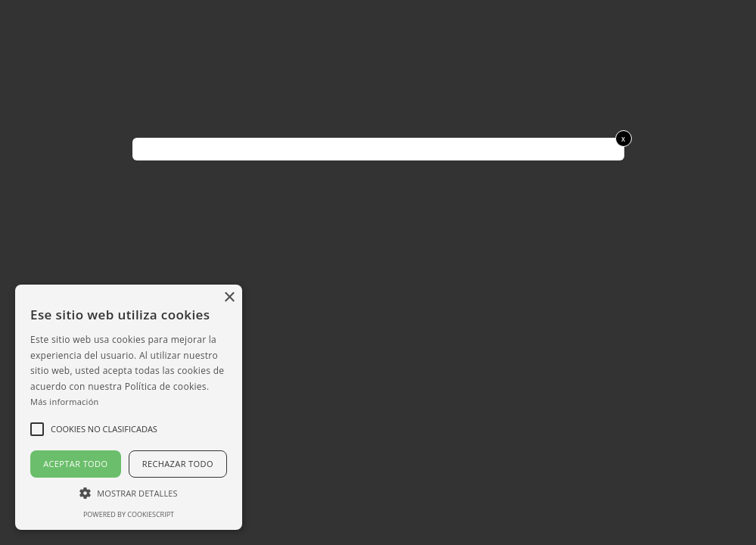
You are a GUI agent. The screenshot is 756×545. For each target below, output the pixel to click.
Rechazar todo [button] (178, 464)
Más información (65, 402)
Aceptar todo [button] (75, 464)
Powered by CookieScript (129, 514)
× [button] (229, 298)
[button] (129, 493)
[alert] (129, 407)
